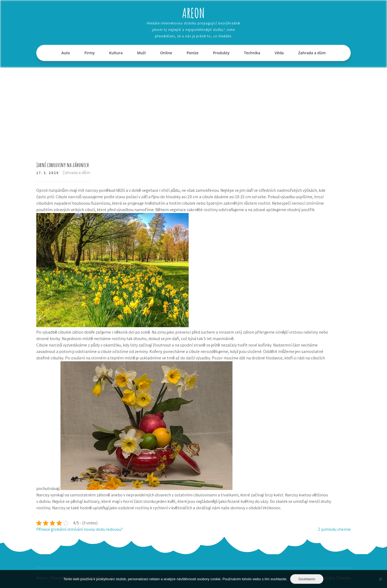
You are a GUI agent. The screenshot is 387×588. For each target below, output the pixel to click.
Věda (279, 53)
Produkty (221, 53)
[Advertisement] (193, 108)
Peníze (192, 53)
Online (166, 53)
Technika (252, 53)
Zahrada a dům (312, 53)
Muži (141, 53)
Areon (193, 13)
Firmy (89, 53)
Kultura (116, 53)
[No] (380, 579)
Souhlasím (307, 579)
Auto (66, 53)
